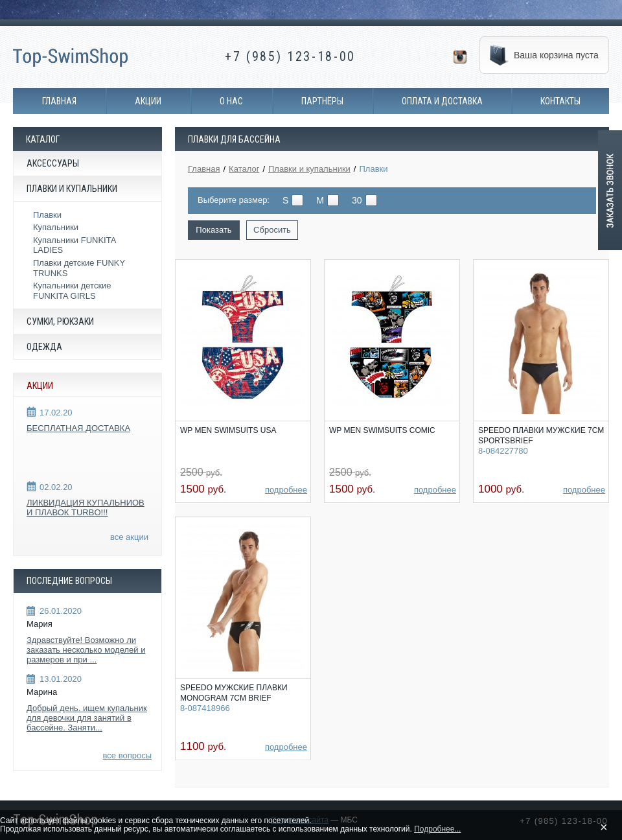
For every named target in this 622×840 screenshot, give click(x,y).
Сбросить (272, 230)
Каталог (244, 169)
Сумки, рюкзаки (60, 321)
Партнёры (322, 101)
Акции (148, 101)
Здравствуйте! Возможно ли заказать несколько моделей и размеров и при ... (86, 650)
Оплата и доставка (442, 101)
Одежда (44, 347)
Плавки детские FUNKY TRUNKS (79, 268)
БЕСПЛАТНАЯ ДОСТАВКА (78, 428)
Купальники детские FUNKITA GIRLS (72, 291)
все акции (129, 537)
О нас (231, 101)
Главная (59, 101)
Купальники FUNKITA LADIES (75, 245)
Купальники (56, 227)
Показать (213, 230)
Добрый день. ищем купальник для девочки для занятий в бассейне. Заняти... (87, 718)
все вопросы (127, 755)
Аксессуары (53, 163)
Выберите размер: (234, 200)
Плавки (47, 215)
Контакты (560, 101)
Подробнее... (437, 829)
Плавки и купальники (72, 189)
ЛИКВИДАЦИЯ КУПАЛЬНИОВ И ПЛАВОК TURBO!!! (86, 508)
